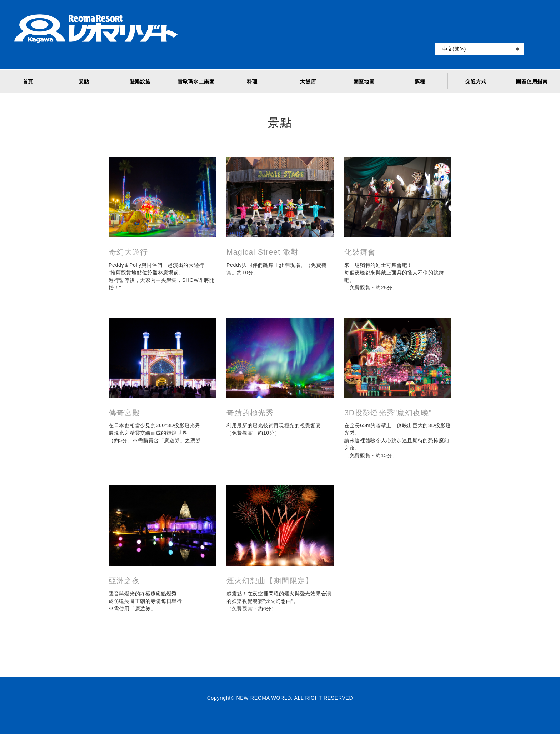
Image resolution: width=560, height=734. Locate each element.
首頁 (28, 81)
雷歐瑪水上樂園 (196, 81)
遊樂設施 (140, 81)
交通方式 (476, 81)
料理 (252, 81)
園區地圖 (364, 81)
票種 (420, 81)
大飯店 (308, 81)
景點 (84, 81)
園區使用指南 (532, 81)
